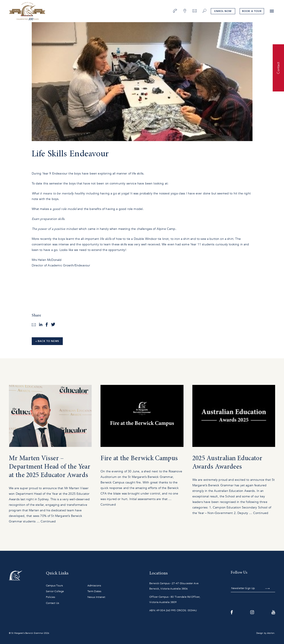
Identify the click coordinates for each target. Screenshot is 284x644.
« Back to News (47, 341)
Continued (48, 521)
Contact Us (52, 603)
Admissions (94, 586)
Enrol (223, 11)
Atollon (271, 633)
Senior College (55, 591)
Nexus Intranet (96, 597)
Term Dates (94, 591)
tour (252, 11)
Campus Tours (54, 586)
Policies (51, 597)
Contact (278, 68)
